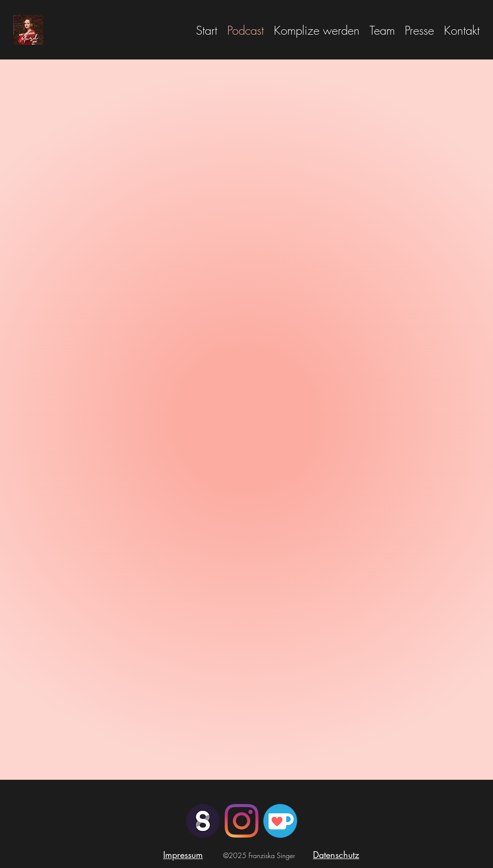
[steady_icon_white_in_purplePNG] (203, 821)
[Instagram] (242, 821)
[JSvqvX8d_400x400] (280, 821)
